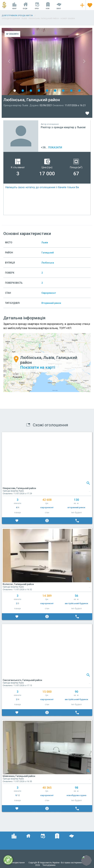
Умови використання (15, 863)
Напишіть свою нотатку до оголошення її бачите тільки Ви (42, 187)
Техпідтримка (49, 865)
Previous (24, 62)
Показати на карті (38, 367)
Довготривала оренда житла (17, 16)
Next (70, 62)
